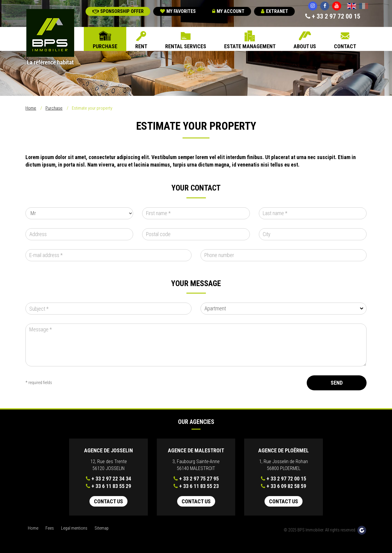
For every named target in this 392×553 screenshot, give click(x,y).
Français (364, 7)
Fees (50, 528)
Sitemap (102, 528)
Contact (345, 46)
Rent (141, 46)
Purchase (105, 46)
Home (31, 108)
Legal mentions (74, 528)
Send (337, 383)
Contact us (108, 501)
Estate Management (250, 46)
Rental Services (186, 46)
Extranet (275, 11)
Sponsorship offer (118, 11)
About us (305, 46)
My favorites (178, 11)
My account (228, 11)
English (352, 7)
